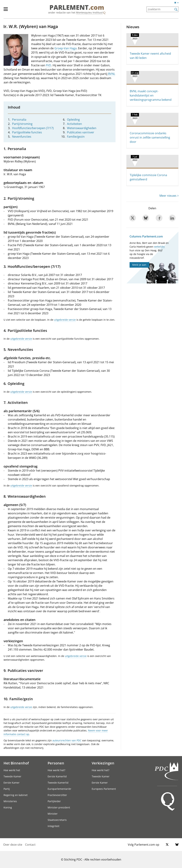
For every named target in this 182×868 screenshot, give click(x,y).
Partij (7, 789)
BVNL (112, 74)
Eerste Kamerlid (57, 776)
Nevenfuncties (22, 137)
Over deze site (13, 845)
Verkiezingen (103, 763)
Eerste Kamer (12, 783)
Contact (30, 845)
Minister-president (59, 807)
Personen (56, 763)
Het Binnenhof (16, 763)
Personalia (19, 120)
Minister (53, 814)
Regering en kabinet (16, 795)
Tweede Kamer (12, 776)
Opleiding (73, 120)
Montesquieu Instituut (89, 13)
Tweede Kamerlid (58, 783)
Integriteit (53, 826)
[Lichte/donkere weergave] (177, 3)
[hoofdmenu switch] (6, 11)
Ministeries (10, 801)
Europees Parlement (104, 789)
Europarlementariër (59, 789)
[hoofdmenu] (7, 11)
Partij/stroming (22, 124)
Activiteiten (74, 124)
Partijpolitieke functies (27, 132)
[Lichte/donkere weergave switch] (177, 3)
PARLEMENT (77, 7)
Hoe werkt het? (56, 770)
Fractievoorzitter (57, 795)
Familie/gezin (76, 137)
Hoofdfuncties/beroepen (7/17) (33, 128)
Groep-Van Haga (65, 48)
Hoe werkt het (12, 770)
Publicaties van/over (81, 132)
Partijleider (54, 801)
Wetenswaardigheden (82, 128)
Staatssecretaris (57, 820)
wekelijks (159, 247)
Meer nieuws (168, 196)
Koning (8, 807)
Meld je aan (139, 265)
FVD (49, 65)
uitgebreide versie (65, 320)
